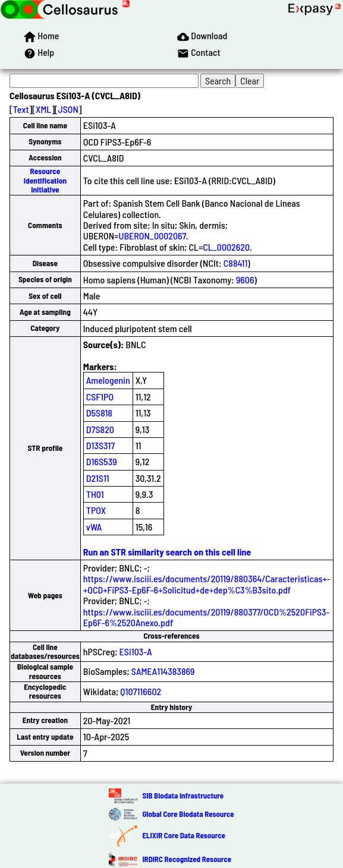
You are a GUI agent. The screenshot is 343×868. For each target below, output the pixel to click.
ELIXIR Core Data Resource (183, 835)
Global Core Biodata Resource (188, 814)
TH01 (95, 494)
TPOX (96, 510)
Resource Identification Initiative (45, 180)
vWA (94, 527)
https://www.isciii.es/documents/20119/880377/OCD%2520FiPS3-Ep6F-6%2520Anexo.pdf (207, 617)
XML (43, 109)
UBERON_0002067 (152, 236)
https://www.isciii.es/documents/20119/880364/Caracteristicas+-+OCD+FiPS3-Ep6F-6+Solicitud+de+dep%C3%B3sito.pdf (207, 584)
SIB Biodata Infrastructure (183, 796)
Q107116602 (141, 691)
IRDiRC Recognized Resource (187, 859)
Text (21, 109)
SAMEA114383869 (163, 671)
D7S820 (100, 429)
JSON (68, 109)
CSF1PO (100, 397)
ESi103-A (136, 651)
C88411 (236, 263)
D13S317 (100, 445)
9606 (245, 280)
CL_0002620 (226, 247)
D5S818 (99, 413)
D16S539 (102, 461)
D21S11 (98, 478)
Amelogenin (108, 380)
